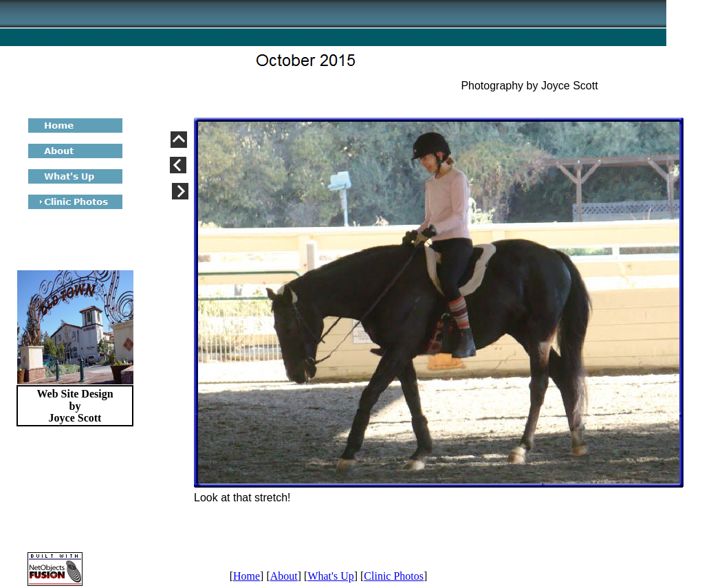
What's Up (330, 576)
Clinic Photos (394, 576)
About (284, 576)
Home (247, 576)
